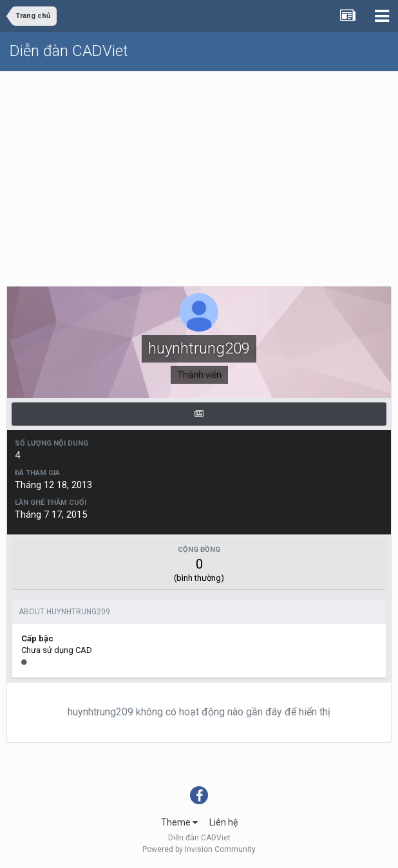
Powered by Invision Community (199, 849)
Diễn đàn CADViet (69, 51)
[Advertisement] (199, 168)
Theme (179, 822)
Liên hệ (223, 822)
